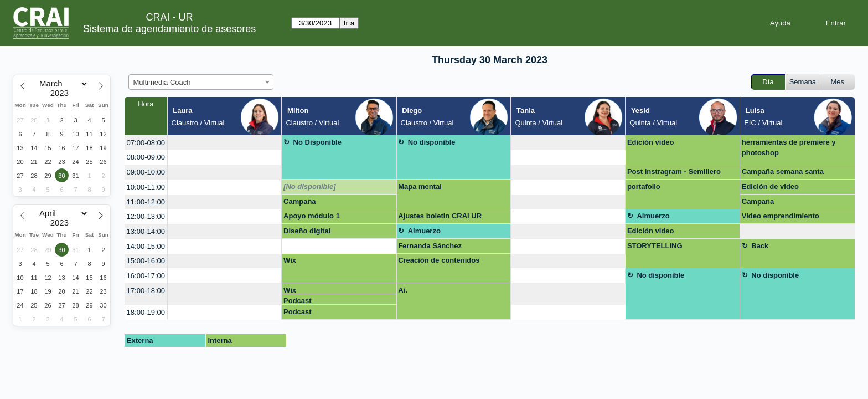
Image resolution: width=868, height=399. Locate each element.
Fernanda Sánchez (430, 246)
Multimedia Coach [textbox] (162, 82)
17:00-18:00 (146, 291)
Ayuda (780, 23)
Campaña (300, 201)
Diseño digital (307, 231)
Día (768, 82)
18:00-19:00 (146, 312)
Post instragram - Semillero (674, 172)
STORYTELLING (655, 246)
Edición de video (770, 186)
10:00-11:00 (146, 187)
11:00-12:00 (146, 202)
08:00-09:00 (146, 157)
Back (760, 246)
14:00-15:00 (146, 246)
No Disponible (317, 142)
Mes (838, 82)
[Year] (62, 93)
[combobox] (201, 82)
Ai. (403, 290)
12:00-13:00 (146, 216)
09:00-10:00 (146, 172)
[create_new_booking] (225, 143)
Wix (290, 260)
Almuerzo (653, 216)
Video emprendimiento (781, 216)
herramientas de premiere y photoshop (789, 148)
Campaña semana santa (783, 172)
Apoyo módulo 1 (312, 216)
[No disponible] (310, 186)
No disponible (432, 142)
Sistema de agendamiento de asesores (169, 29)
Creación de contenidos (439, 260)
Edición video (651, 142)
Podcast (298, 301)
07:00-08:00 (146, 143)
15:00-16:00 (146, 261)
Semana (803, 82)
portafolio (644, 186)
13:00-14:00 (146, 231)
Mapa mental (420, 186)
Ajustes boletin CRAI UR (440, 216)
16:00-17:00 (146, 276)
